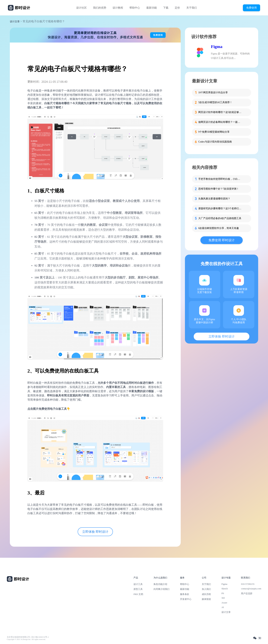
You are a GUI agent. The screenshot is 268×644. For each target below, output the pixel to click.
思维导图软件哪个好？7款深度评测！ (219, 189)
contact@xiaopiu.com (251, 589)
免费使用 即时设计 (222, 240)
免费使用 (251, 8)
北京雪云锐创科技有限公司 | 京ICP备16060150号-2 (28, 637)
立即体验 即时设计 (95, 532)
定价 (177, 8)
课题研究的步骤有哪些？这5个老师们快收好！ (220, 208)
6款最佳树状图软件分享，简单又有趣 (219, 228)
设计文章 (15, 22)
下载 (166, 8)
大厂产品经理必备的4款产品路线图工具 (220, 218)
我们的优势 (100, 8)
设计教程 (118, 8)
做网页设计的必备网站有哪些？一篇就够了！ (220, 122)
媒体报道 (206, 599)
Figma (217, 47)
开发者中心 (186, 599)
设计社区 (81, 8)
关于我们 (192, 8)
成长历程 (206, 594)
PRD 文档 (138, 594)
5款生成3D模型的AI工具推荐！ (215, 102)
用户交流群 (247, 593)
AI (223, 607)
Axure (224, 603)
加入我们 (206, 589)
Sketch (225, 589)
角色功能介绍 (160, 584)
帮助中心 (135, 8)
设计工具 (138, 584)
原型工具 (138, 589)
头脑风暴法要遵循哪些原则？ (214, 199)
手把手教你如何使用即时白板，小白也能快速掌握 (220, 179)
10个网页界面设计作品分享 (213, 93)
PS (223, 593)
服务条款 (185, 594)
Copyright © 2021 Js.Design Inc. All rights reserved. (26, 639)
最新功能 (152, 8)
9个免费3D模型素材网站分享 (214, 132)
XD (223, 598)
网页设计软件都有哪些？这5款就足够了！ (220, 112)
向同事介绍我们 (161, 589)
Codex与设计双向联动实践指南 (215, 142)
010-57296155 (248, 584)
